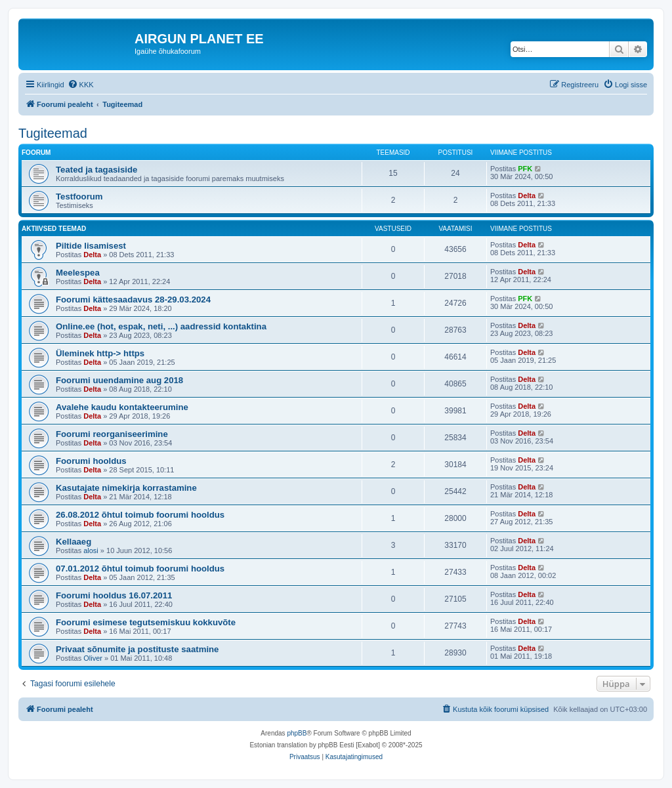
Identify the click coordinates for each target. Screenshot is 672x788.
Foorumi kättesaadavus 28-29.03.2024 (133, 300)
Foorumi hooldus (91, 461)
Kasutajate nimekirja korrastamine (126, 488)
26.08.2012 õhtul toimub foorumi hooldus (140, 515)
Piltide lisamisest (91, 246)
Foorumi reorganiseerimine (112, 434)
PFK (525, 169)
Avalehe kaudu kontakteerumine (122, 407)
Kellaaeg (73, 542)
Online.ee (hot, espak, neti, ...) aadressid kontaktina (161, 326)
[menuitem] (81, 85)
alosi (91, 550)
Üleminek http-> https (100, 353)
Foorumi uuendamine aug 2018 (119, 380)
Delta (527, 196)
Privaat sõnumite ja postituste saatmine (137, 649)
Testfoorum (79, 197)
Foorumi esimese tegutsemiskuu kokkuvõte (146, 622)
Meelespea (78, 273)
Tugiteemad (53, 133)
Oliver (93, 658)
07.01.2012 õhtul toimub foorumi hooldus (140, 569)
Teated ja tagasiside (96, 170)
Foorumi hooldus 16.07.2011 (114, 595)
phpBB (297, 733)
